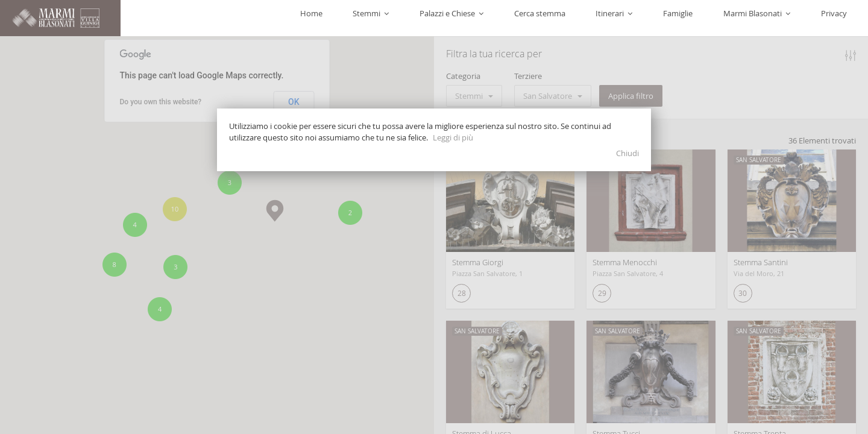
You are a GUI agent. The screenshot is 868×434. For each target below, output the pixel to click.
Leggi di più (453, 137)
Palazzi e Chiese (553, 18)
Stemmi (491, 18)
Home (450, 18)
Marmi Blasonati (785, 18)
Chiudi (627, 153)
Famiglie (724, 18)
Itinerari (679, 18)
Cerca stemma (623, 18)
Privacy (843, 18)
